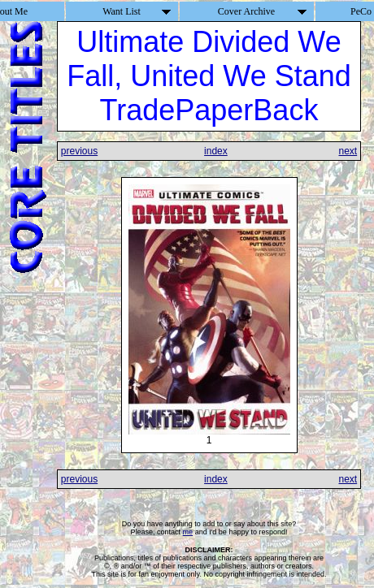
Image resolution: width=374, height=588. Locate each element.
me (188, 532)
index (216, 151)
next (348, 151)
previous (79, 151)
